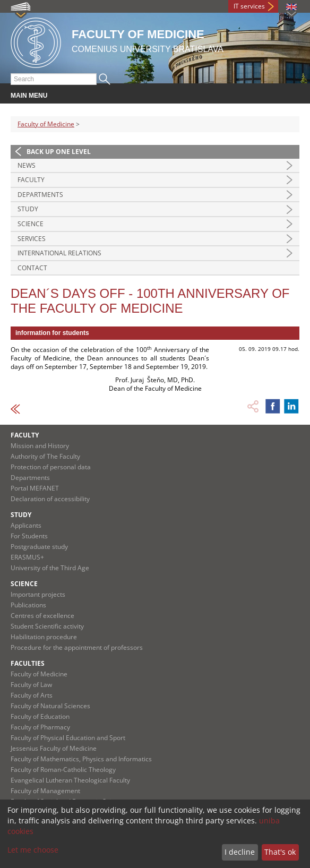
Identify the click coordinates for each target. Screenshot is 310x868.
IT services (249, 6)
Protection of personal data (51, 467)
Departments (40, 195)
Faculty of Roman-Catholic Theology (63, 770)
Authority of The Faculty (45, 456)
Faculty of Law (31, 685)
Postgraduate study (39, 547)
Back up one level (59, 152)
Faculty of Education (40, 716)
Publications (28, 605)
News (27, 165)
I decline (240, 852)
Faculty (31, 180)
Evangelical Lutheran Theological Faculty (70, 780)
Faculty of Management (45, 791)
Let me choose (33, 850)
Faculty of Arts (32, 695)
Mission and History (40, 446)
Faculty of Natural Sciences (50, 706)
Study (28, 209)
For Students (29, 536)
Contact (32, 268)
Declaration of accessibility (50, 499)
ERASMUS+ (27, 557)
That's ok (280, 852)
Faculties (28, 663)
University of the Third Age (50, 568)
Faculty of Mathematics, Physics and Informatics (81, 759)
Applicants (26, 525)
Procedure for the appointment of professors (77, 647)
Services (32, 239)
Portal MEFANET (35, 488)
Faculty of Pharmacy (40, 727)
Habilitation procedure (44, 637)
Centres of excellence (42, 616)
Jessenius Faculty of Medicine (54, 748)
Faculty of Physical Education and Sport (68, 738)
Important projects (38, 594)
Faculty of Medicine (46, 124)
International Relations (59, 253)
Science (31, 224)
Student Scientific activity (47, 626)
